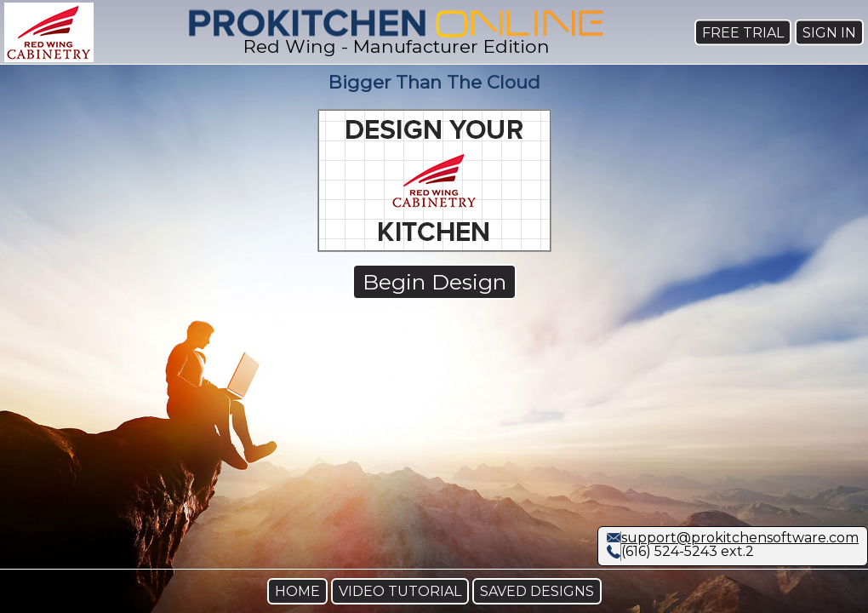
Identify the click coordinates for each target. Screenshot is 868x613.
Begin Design (434, 282)
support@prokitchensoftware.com (740, 538)
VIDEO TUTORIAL (400, 591)
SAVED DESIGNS (537, 591)
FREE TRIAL (743, 32)
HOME (297, 591)
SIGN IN (829, 32)
